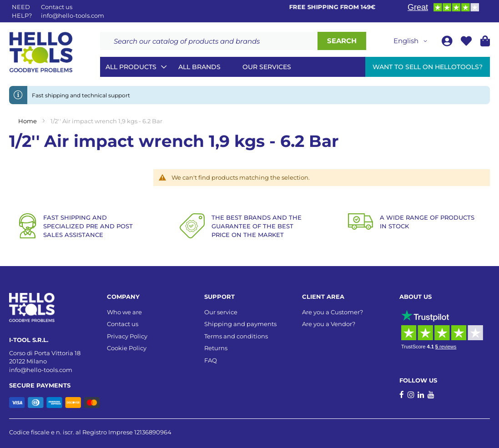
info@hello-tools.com (73, 15)
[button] (412, 41)
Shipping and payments (240, 324)
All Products (131, 67)
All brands (199, 67)
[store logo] (41, 52)
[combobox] (209, 41)
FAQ (211, 360)
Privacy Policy (127, 336)
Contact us (123, 324)
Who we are (124, 312)
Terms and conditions (236, 336)
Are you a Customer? (333, 312)
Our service (221, 312)
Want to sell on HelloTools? (428, 67)
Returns (216, 348)
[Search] (342, 41)
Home (28, 121)
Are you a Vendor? (329, 324)
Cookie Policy (127, 348)
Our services (267, 67)
